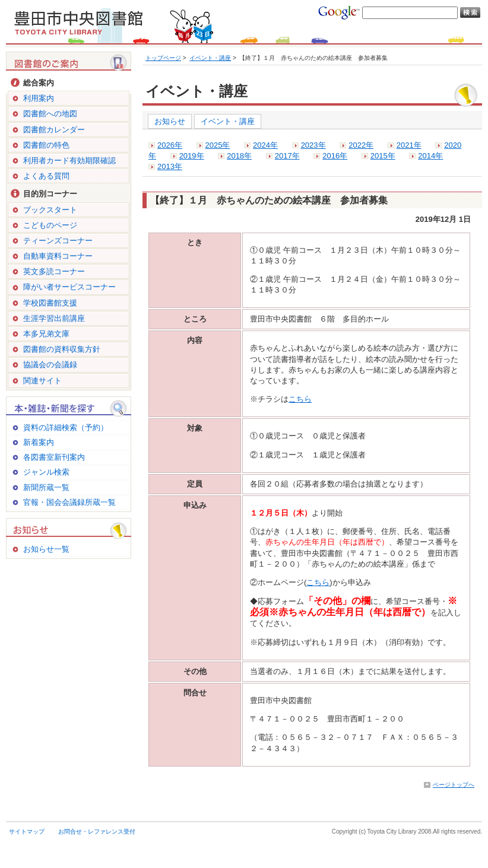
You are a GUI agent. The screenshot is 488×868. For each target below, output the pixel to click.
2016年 (335, 156)
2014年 (430, 156)
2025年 (218, 145)
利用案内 (39, 98)
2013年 (170, 166)
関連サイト (42, 381)
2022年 (361, 145)
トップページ (163, 58)
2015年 (383, 156)
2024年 (265, 145)
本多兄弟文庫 (46, 334)
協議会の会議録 (50, 365)
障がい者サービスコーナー (69, 287)
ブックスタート (50, 210)
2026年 (170, 145)
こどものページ (50, 225)
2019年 (192, 156)
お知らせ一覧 (46, 549)
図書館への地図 (50, 114)
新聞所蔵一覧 (46, 487)
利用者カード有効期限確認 (69, 160)
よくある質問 (46, 176)
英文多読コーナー (54, 271)
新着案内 (39, 442)
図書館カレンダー (54, 130)
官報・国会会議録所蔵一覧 (69, 502)
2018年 (239, 156)
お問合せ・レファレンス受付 (97, 832)
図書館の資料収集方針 (62, 349)
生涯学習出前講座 (54, 318)
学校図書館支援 (50, 303)
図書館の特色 (46, 145)
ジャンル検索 (46, 472)
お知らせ (170, 121)
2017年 (287, 156)
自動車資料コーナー (58, 256)
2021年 (409, 145)
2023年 (313, 145)
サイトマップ (27, 832)
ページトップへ (454, 785)
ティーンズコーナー (58, 241)
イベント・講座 (210, 58)
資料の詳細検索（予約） (66, 427)
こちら (300, 399)
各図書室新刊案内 (54, 457)
